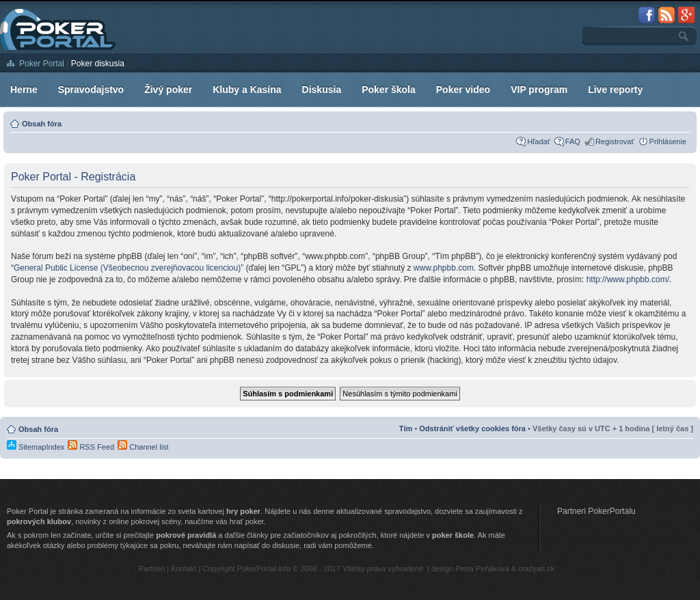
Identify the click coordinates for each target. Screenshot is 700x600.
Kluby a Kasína (247, 90)
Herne (24, 90)
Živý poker (168, 90)
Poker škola (389, 90)
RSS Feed (91, 447)
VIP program (539, 90)
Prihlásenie (668, 141)
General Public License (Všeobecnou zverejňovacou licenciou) (127, 268)
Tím (406, 428)
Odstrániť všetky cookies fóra (472, 428)
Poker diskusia (98, 64)
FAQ (573, 141)
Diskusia (322, 90)
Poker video (463, 90)
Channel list (143, 447)
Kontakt (184, 569)
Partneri (152, 569)
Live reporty (615, 90)
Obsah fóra (42, 124)
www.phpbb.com (444, 268)
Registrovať (615, 141)
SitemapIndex (36, 447)
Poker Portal (42, 64)
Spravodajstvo (91, 90)
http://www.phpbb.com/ (628, 279)
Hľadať (539, 141)
